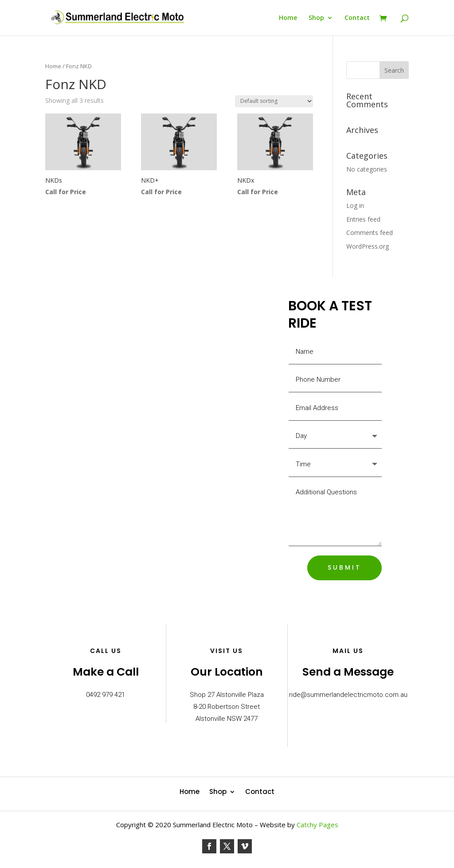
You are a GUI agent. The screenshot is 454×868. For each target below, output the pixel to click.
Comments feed (370, 233)
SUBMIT (344, 567)
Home (288, 18)
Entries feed (363, 219)
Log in (355, 205)
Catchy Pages (317, 825)
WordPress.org (368, 246)
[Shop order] (274, 101)
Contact (357, 18)
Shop (316, 18)
